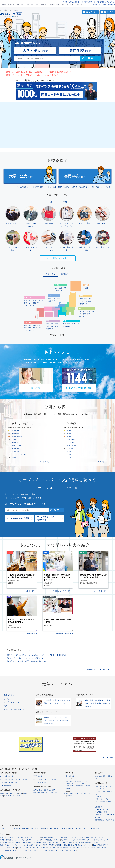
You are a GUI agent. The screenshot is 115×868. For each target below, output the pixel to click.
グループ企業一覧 (66, 850)
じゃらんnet (24, 845)
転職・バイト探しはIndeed (64, 843)
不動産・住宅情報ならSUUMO (53, 845)
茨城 (80, 311)
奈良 (52, 326)
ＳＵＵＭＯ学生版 (65, 829)
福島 (90, 301)
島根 (30, 300)
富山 (50, 298)
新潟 (56, 288)
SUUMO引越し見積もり (101, 845)
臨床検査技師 (16, 445)
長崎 (34, 325)
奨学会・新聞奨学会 (80, 187)
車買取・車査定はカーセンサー (10, 840)
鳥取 (26, 300)
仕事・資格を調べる (71, 776)
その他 (108, 187)
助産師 (88, 786)
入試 (5, 706)
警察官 (14, 440)
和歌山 (57, 326)
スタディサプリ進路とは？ (104, 786)
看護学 (69, 434)
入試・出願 (80, 5)
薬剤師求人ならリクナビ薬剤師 (10, 843)
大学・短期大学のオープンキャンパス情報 (14, 779)
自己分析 (11, 5)
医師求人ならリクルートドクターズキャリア (94, 840)
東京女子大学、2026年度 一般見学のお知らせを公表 (26, 661)
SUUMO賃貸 (68, 845)
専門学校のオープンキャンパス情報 (45, 779)
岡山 (34, 300)
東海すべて (67, 326)
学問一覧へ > (102, 462)
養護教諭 (15, 442)
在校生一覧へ (30, 591)
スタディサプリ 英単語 (37, 829)
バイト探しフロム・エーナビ (31, 840)
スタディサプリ (5, 829)
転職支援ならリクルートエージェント (29, 837)
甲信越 (16, 793)
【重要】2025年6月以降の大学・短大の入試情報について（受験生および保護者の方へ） (38, 72)
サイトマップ (86, 2)
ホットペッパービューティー (42, 848)
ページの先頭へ (110, 758)
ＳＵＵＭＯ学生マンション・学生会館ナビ (86, 829)
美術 (76, 794)
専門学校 (44, 5)
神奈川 (89, 314)
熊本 (39, 325)
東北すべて (83, 304)
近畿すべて (50, 329)
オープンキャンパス (68, 5)
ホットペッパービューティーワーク (64, 848)
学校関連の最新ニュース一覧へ (97, 670)
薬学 (85, 794)
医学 (81, 794)
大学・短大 (35, 5)
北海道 (86, 288)
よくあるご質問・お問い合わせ (104, 2)
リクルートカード (45, 850)
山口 (43, 300)
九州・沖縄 (16, 796)
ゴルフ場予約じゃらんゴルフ (9, 850)
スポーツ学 (71, 442)
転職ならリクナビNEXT (8, 837)
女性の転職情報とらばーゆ (51, 837)
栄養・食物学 (71, 440)
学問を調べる (69, 788)
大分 (26, 328)
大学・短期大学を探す (7, 776)
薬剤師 (14, 457)
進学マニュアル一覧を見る (14, 709)
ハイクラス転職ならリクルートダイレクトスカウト (38, 843)
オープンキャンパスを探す (18, 518)
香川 (30, 303)
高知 (39, 303)
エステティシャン (69, 786)
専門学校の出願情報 (40, 782)
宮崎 (30, 328)
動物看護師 (16, 434)
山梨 (61, 288)
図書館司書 (16, 431)
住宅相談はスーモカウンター (83, 845)
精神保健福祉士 (80, 786)
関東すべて (82, 317)
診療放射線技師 (17, 437)
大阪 (56, 324)
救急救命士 (16, 448)
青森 (81, 299)
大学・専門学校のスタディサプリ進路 (86, 843)
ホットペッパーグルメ (24, 848)
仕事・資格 (20, 5)
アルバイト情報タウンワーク (50, 840)
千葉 (80, 314)
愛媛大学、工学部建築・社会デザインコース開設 (25, 658)
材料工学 (70, 796)
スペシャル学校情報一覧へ (61, 633)
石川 (54, 298)
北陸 (25, 793)
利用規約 (98, 797)
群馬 (89, 311)
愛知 (73, 324)
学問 (27, 5)
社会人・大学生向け (99, 5)
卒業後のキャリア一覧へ (62, 591)
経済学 (66, 794)
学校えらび (8, 699)
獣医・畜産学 (71, 445)
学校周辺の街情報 (101, 812)
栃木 (84, 311)
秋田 (81, 301)
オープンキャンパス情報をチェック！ (25, 504)
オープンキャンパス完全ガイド (46, 518)
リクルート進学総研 (52, 829)
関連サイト (55, 850)
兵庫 (48, 326)
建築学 (69, 437)
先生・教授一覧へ (101, 591)
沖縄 (40, 328)
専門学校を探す (38, 776)
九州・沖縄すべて (30, 330)
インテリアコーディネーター (80, 783)
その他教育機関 (54, 5)
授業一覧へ (31, 633)
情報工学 (70, 448)
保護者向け (111, 5)
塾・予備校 (96, 187)
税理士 (72, 781)
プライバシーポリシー (103, 799)
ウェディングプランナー (20, 454)
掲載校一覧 (99, 807)
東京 (84, 314)
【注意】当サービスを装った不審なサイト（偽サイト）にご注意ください (32, 75)
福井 (58, 298)
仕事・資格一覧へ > (45, 462)
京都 (52, 324)
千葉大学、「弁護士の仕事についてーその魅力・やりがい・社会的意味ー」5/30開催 (36, 655)
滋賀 (48, 324)
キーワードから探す (102, 810)
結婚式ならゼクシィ (35, 845)
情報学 (69, 454)
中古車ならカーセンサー (8, 848)
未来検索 (3, 5)
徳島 (26, 303)
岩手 (86, 299)
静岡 (69, 324)
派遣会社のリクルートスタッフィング (97, 837)
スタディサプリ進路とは (71, 2)
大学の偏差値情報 (6, 786)
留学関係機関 (38, 187)
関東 (11, 793)
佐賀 (30, 325)
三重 (78, 324)
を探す (35, 51)
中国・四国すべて (30, 306)
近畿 (2, 796)
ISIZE (74, 850)
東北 (7, 793)
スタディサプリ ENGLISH (20, 829)
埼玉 (93, 311)
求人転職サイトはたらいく (70, 840)
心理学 (69, 431)
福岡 (26, 325)
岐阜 (65, 324)
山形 (86, 301)
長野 (65, 288)
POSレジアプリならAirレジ (29, 850)
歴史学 (69, 457)
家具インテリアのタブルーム (97, 848)
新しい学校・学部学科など (58, 187)
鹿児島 (35, 328)
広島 (39, 300)
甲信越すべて (59, 291)
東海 (21, 793)
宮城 (90, 299)
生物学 (69, 451)
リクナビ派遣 (79, 837)
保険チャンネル (82, 848)
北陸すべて (52, 301)
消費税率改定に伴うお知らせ (105, 820)
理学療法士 (16, 451)
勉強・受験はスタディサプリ (9, 845)
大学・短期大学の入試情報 (9, 782)
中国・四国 (8, 796)
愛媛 (34, 303)
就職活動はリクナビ (67, 837)
